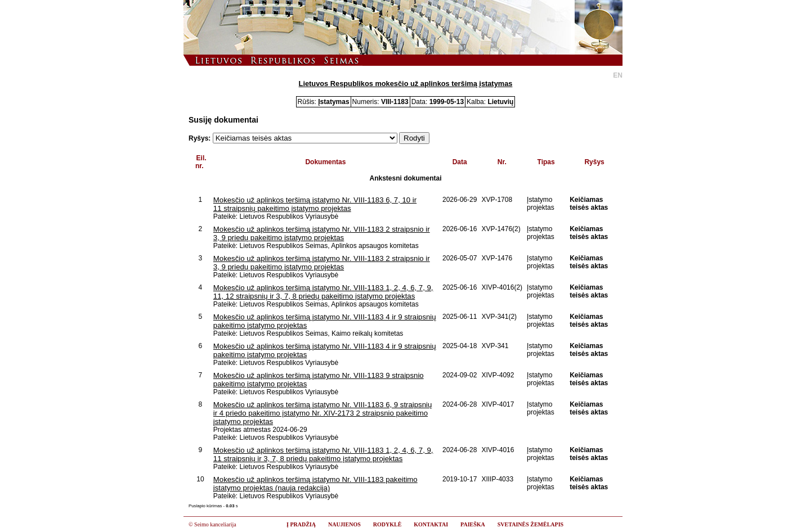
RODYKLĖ (388, 524)
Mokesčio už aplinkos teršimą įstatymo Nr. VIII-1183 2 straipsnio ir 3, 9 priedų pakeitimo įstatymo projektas (322, 233)
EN (618, 75)
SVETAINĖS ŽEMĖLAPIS (530, 524)
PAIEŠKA (473, 524)
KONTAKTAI (431, 524)
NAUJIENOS (344, 524)
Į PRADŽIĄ (301, 524)
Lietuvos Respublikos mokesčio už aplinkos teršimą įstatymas (406, 84)
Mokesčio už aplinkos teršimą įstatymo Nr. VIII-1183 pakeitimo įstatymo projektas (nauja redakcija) (315, 484)
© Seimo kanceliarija (212, 524)
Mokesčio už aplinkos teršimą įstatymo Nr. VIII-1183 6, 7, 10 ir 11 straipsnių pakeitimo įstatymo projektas (315, 204)
